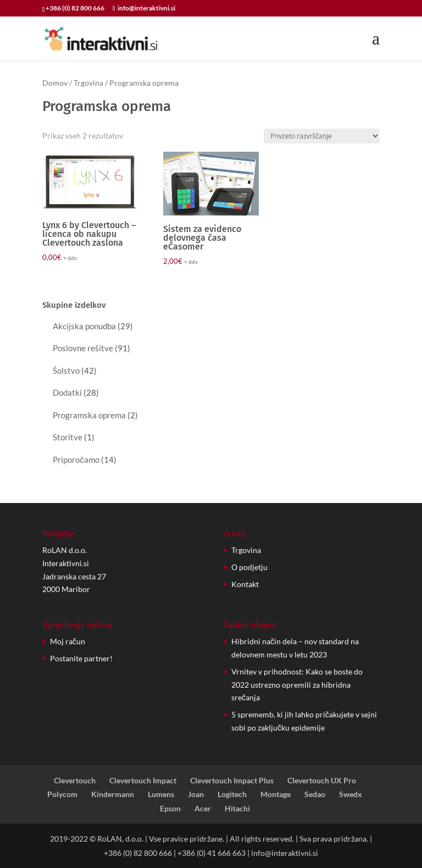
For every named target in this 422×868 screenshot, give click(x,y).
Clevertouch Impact (143, 780)
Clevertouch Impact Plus (232, 780)
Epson (170, 808)
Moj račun (68, 641)
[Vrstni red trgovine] (322, 136)
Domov (55, 83)
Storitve (68, 437)
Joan (196, 794)
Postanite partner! (81, 658)
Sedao (315, 794)
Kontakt (245, 584)
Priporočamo (76, 460)
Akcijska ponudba (84, 326)
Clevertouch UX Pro (322, 780)
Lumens (161, 794)
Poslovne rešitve (83, 348)
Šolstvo (66, 371)
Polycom (62, 794)
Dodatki (67, 392)
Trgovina (88, 83)
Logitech (232, 794)
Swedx (351, 794)
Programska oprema (89, 415)
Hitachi (237, 808)
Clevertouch (75, 780)
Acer (203, 808)
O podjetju (249, 567)
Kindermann (113, 794)
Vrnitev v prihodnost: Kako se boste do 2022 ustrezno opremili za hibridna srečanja (297, 685)
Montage (276, 794)
